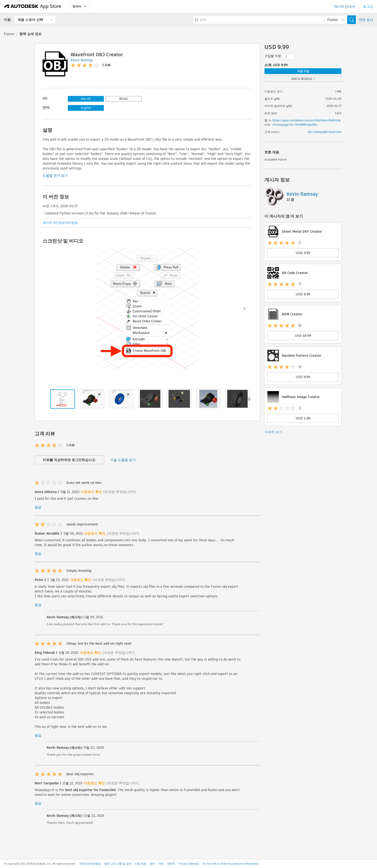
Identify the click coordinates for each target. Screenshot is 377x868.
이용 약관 (140, 864)
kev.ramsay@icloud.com (325, 132)
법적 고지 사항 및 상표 (118, 864)
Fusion (9, 34)
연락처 (171, 864)
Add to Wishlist (303, 79)
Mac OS (86, 99)
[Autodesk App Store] (33, 6)
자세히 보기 (273, 432)
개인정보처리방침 (90, 864)
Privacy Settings (189, 864)
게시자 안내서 (345, 6)
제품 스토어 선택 (30, 20)
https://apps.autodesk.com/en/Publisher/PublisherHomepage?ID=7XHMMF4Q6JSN (307, 122)
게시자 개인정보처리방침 (60, 223)
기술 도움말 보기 (123, 460)
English (86, 108)
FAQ (161, 864)
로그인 (368, 6)
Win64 (124, 99)
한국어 (79, 6)
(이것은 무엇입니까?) (120, 492)
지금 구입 (303, 71)
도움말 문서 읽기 (55, 175)
